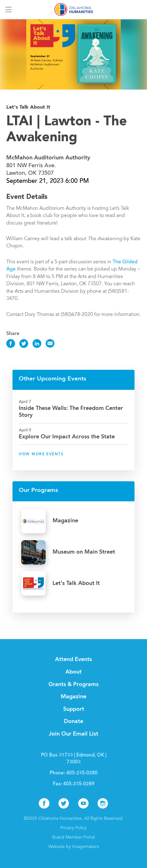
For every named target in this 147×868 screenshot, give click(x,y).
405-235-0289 (79, 784)
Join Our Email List (73, 734)
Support (74, 709)
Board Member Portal (73, 838)
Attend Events (73, 659)
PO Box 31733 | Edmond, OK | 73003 (74, 759)
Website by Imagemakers (74, 847)
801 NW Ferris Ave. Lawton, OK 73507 (48, 166)
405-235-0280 (82, 773)
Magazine (73, 697)
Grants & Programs (73, 685)
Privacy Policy (73, 828)
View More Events (41, 454)
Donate (73, 721)
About (73, 672)
